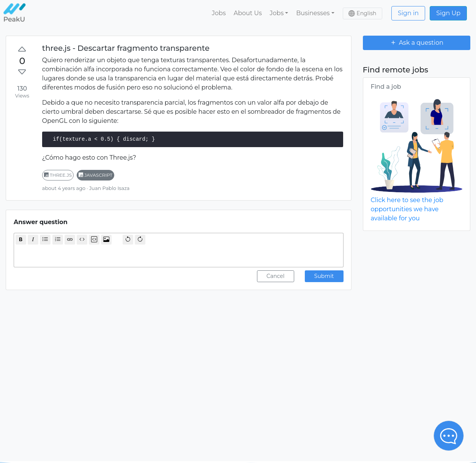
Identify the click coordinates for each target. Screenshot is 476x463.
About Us (247, 13)
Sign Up (448, 13)
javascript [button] (95, 175)
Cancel (276, 276)
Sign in (408, 13)
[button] (279, 13)
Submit (324, 276)
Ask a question (416, 42)
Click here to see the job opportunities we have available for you (407, 209)
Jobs (219, 13)
